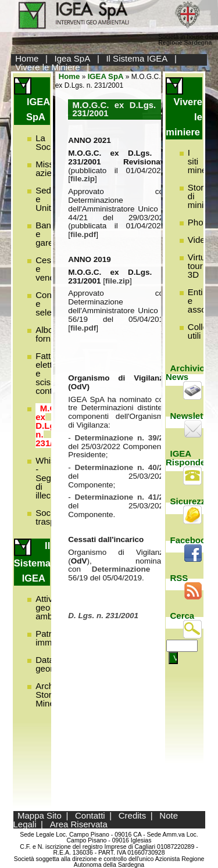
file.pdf (83, 234)
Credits (133, 815)
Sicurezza (190, 501)
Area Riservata (79, 824)
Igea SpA (73, 58)
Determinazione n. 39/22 (121, 438)
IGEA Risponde (185, 458)
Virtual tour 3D (200, 266)
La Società (50, 142)
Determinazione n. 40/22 (121, 467)
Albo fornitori (50, 334)
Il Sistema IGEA (137, 58)
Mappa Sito (40, 815)
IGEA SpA (106, 76)
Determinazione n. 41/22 (121, 497)
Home (27, 58)
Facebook (191, 540)
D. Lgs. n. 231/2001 (103, 616)
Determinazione (126, 569)
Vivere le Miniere (47, 67)
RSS (179, 578)
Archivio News (185, 372)
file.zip (83, 179)
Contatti (90, 815)
